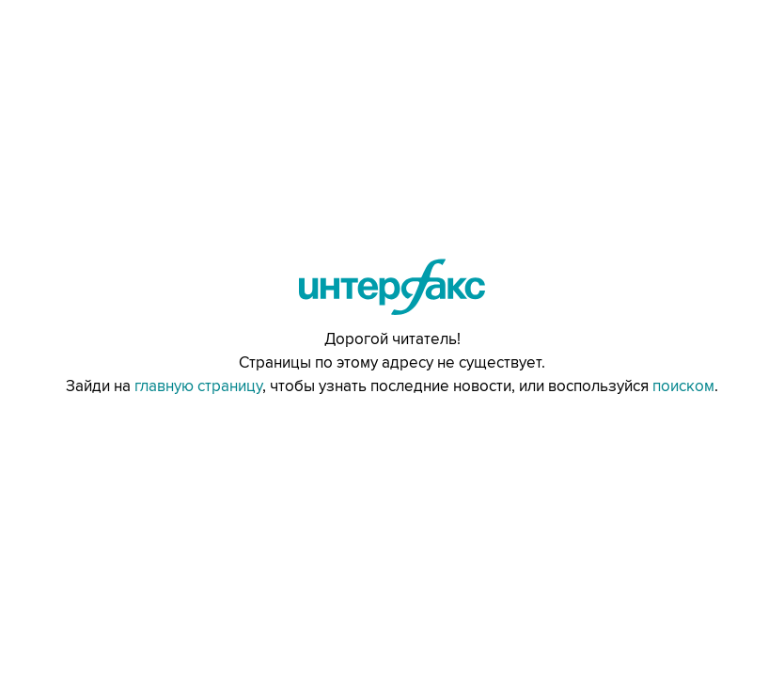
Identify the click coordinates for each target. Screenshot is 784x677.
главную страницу (198, 386)
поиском (683, 386)
